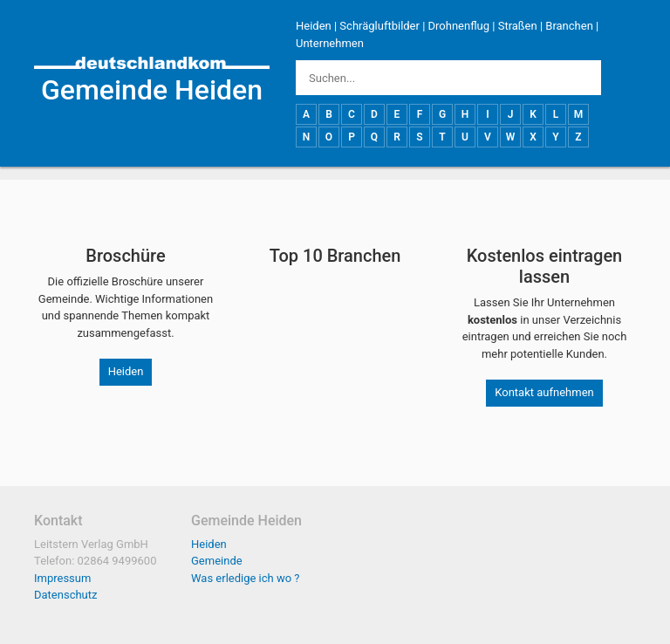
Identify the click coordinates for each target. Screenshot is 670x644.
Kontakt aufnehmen (544, 392)
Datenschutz (65, 595)
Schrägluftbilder (379, 26)
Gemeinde (217, 561)
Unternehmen (330, 43)
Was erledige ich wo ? (246, 578)
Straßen (518, 26)
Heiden (314, 26)
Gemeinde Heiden (152, 90)
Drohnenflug (459, 26)
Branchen (569, 26)
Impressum (62, 578)
